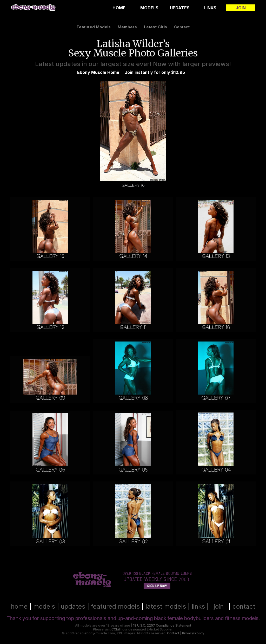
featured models (94, 27)
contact (182, 27)
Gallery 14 (133, 256)
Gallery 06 (50, 470)
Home (119, 8)
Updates (180, 8)
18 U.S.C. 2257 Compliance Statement (162, 625)
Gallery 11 (133, 327)
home (19, 606)
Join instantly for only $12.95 (155, 72)
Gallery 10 (216, 327)
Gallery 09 (50, 398)
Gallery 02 (133, 542)
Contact (173, 633)
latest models (166, 606)
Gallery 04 (216, 470)
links (198, 606)
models (44, 606)
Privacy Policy (193, 633)
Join (241, 8)
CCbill (116, 629)
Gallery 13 (216, 256)
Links (210, 8)
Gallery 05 (133, 470)
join (219, 606)
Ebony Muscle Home (98, 72)
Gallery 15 (50, 256)
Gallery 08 (133, 398)
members (127, 27)
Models (149, 8)
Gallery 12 (50, 327)
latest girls (155, 27)
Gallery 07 (216, 398)
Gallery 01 (216, 542)
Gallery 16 (133, 185)
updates (73, 606)
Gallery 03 (50, 542)
